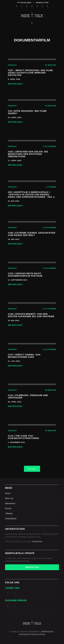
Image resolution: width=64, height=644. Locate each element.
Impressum (47, 632)
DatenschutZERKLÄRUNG (32, 634)
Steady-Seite (37, 541)
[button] (32, 23)
